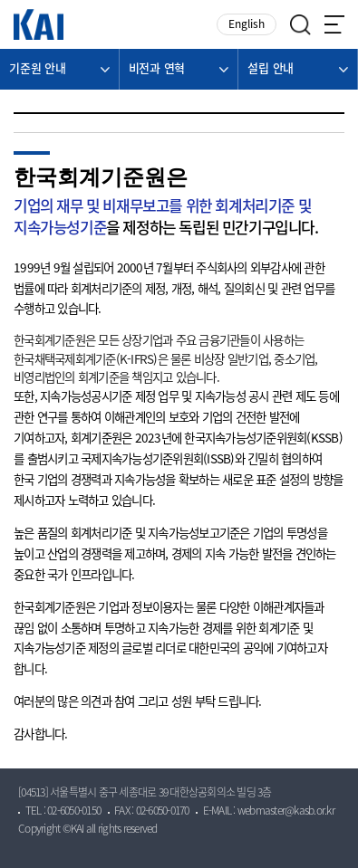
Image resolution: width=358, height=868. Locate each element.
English (247, 25)
